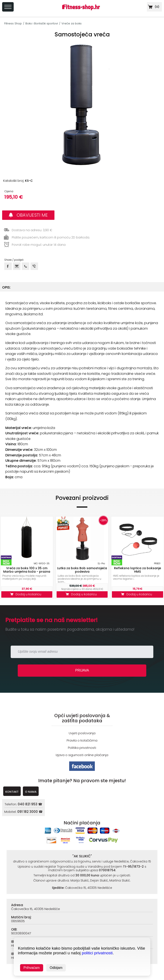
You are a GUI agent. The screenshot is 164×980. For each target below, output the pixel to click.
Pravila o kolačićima (82, 740)
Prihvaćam (32, 968)
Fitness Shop (13, 23)
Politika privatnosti (82, 748)
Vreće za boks (72, 23)
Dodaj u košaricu (27, 594)
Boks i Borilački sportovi (42, 23)
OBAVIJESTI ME (28, 215)
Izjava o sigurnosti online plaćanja (82, 755)
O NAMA (31, 792)
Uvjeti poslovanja (82, 733)
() (153, 7)
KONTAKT (12, 792)
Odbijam (56, 968)
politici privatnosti (97, 953)
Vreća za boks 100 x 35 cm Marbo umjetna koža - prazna (27, 570)
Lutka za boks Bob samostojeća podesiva (82, 570)
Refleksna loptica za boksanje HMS (138, 570)
